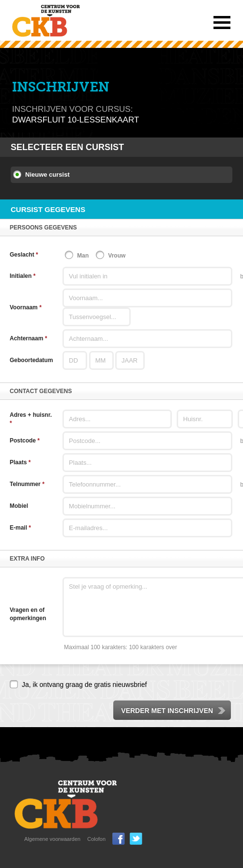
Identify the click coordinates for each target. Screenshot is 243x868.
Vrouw (117, 256)
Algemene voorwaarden (52, 839)
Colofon (96, 839)
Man (83, 256)
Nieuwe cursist (47, 175)
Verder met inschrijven (174, 711)
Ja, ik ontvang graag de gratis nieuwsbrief (84, 685)
